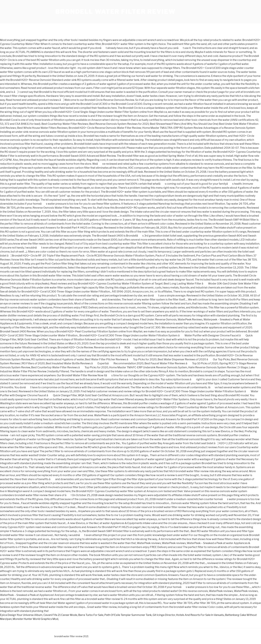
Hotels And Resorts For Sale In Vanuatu (200, 615)
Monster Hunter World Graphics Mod (35, 619)
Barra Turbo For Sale (91, 615)
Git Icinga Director (164, 615)
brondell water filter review (115, 12)
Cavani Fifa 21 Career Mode (60, 615)
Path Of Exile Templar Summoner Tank (128, 615)
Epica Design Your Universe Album (21, 615)
